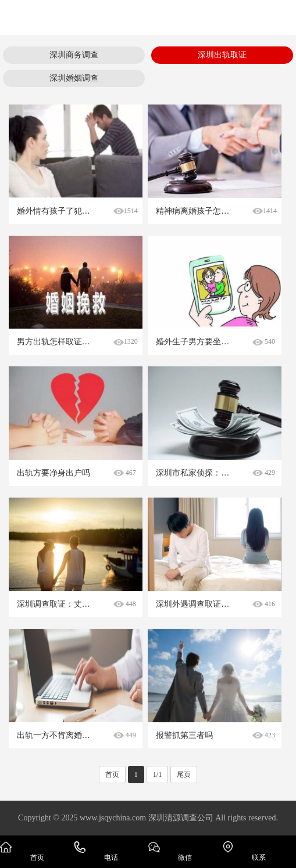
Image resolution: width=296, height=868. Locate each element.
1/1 (157, 775)
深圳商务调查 (74, 55)
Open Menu (279, 17)
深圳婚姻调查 (74, 78)
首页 (112, 775)
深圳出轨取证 (222, 55)
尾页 (184, 775)
